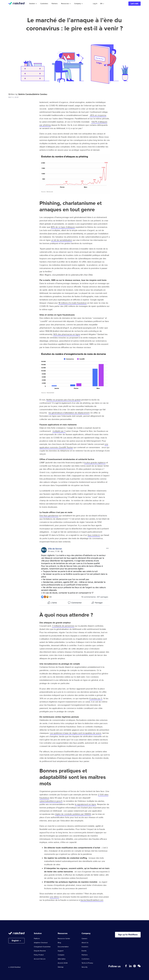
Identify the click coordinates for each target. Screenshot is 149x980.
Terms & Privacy (87, 963)
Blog (59, 943)
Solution (33, 4)
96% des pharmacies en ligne (67, 334)
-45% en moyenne (98, 115)
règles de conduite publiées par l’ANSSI (73, 814)
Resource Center (64, 939)
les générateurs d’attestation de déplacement (69, 413)
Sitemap (61, 967)
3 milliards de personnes (63, 626)
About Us (85, 943)
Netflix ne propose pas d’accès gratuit (63, 400)
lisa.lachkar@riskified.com (92, 900)
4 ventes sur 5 (96, 699)
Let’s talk (135, 4)
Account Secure (40, 959)
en (101, 4)
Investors (85, 947)
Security (85, 967)
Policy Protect (39, 955)
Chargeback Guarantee (42, 947)
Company (78, 4)
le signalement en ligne (85, 804)
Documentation (63, 947)
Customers (44, 4)
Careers (84, 939)
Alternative (62, 959)
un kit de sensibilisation (62, 240)
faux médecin (94, 535)
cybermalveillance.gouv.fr (51, 801)
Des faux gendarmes (49, 516)
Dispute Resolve (40, 951)
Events (84, 951)
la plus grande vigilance (95, 463)
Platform (37, 939)
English (15, 941)
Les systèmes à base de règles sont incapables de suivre (76, 733)
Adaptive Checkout (41, 943)
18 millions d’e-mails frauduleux (73, 303)
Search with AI (116, 4)
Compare (61, 955)
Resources (66, 4)
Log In (95, 4)
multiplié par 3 (59, 431)
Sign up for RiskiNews (127, 935)
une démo (54, 897)
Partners (55, 4)
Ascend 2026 (63, 963)
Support (61, 951)
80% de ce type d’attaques (63, 227)
